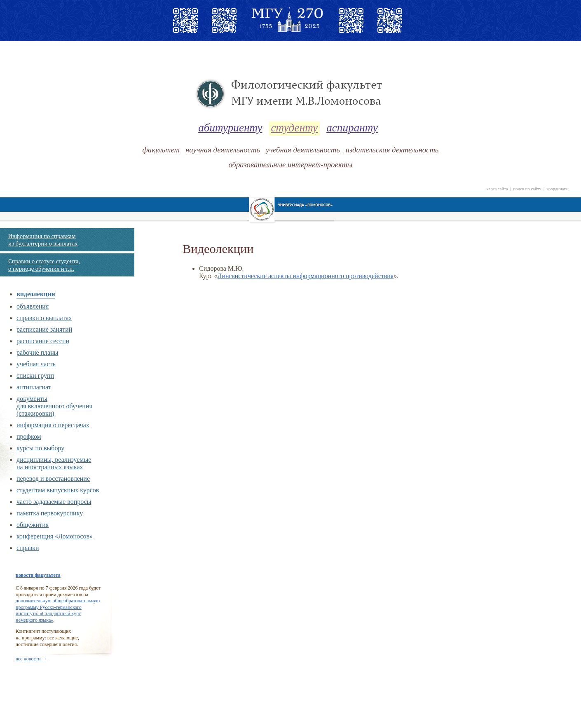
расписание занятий (44, 329)
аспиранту (352, 128)
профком (29, 437)
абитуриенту (230, 128)
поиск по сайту (527, 189)
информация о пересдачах (53, 425)
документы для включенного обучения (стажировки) (54, 406)
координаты (558, 189)
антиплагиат (34, 387)
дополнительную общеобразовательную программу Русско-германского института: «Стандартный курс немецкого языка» (58, 610)
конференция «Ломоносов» (55, 536)
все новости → (31, 659)
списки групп (35, 376)
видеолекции (36, 294)
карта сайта (497, 189)
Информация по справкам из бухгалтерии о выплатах (43, 240)
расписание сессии (43, 341)
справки (28, 548)
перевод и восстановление (53, 479)
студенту (295, 128)
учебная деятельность (303, 150)
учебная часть (36, 364)
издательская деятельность (392, 150)
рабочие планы (37, 352)
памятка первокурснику (50, 513)
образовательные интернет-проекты (290, 165)
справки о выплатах (44, 318)
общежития (33, 525)
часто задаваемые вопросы (54, 502)
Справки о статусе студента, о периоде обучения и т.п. (44, 265)
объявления (33, 306)
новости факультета (38, 575)
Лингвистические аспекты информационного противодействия (306, 276)
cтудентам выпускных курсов (58, 490)
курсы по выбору (40, 448)
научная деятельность (223, 150)
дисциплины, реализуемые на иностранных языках (54, 463)
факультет (161, 150)
